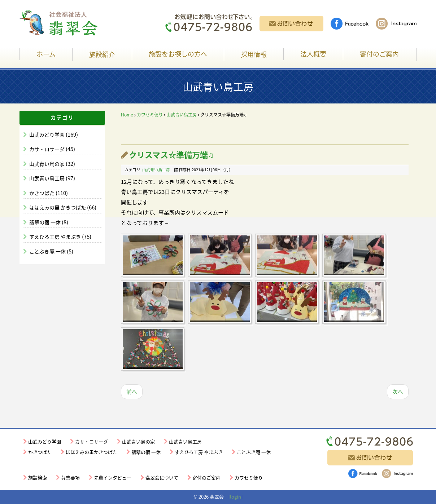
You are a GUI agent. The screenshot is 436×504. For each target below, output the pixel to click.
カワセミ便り (150, 115)
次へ (398, 392)
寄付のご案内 (379, 54)
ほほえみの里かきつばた (91, 452)
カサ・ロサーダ (47, 149)
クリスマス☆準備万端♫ (171, 154)
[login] (236, 497)
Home (127, 115)
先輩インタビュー (113, 478)
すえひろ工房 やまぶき (56, 236)
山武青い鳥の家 (47, 164)
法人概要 (313, 54)
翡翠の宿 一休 (45, 222)
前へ (132, 392)
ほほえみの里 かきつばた (58, 207)
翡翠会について (162, 478)
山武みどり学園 (47, 134)
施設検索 (38, 478)
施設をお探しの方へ (178, 54)
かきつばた (42, 193)
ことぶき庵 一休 (48, 251)
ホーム (46, 54)
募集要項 (70, 478)
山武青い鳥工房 (47, 178)
